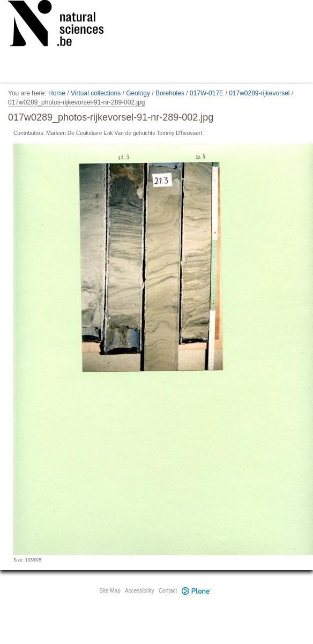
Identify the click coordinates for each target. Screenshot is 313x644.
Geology (138, 93)
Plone (196, 591)
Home (57, 93)
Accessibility (139, 591)
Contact (168, 591)
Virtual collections (96, 93)
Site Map (110, 591)
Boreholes (170, 93)
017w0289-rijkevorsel (259, 93)
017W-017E (207, 93)
